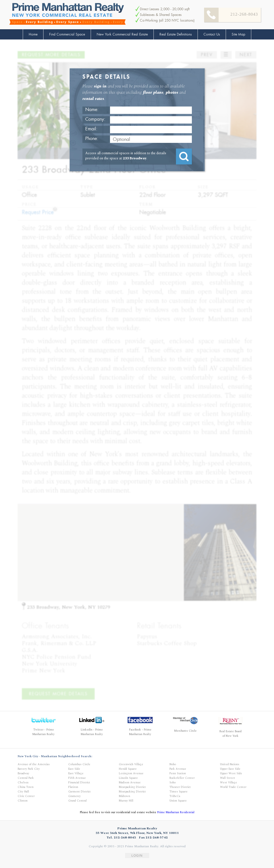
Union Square (178, 801)
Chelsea (23, 783)
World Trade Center (233, 787)
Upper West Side (231, 773)
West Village (229, 783)
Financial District (79, 783)
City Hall (23, 792)
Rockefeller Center (182, 778)
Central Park (26, 778)
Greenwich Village (131, 764)
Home (33, 34)
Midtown (124, 796)
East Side (74, 769)
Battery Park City (29, 769)
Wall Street (228, 778)
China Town (26, 787)
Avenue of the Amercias (34, 764)
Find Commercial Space (67, 34)
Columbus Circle (79, 764)
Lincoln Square (128, 778)
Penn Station (178, 773)
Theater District (180, 787)
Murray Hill (126, 801)
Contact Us (212, 34)
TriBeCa (175, 796)
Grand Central (77, 801)
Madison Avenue (130, 783)
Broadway (23, 773)
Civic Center (26, 796)
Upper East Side (230, 769)
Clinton (23, 801)
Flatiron (73, 787)
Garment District (79, 792)
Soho (173, 783)
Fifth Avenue (77, 778)
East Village (76, 773)
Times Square (178, 792)
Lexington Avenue (131, 773)
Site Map (238, 34)
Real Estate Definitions (176, 34)
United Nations (230, 764)
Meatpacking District (132, 787)
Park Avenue (178, 769)
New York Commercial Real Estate (122, 34)
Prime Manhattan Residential (176, 812)
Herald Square (128, 769)
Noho (173, 764)
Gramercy (74, 796)
